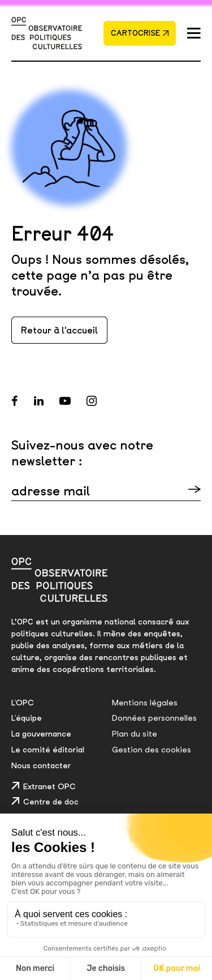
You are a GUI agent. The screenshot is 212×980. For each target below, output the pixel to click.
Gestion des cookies (152, 750)
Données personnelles (154, 718)
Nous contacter (41, 765)
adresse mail (51, 491)
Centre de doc (51, 802)
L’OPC (23, 703)
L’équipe (27, 718)
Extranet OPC (49, 786)
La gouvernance (41, 734)
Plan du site (135, 734)
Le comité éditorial (48, 750)
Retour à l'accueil (59, 330)
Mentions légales (145, 703)
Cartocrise (140, 33)
